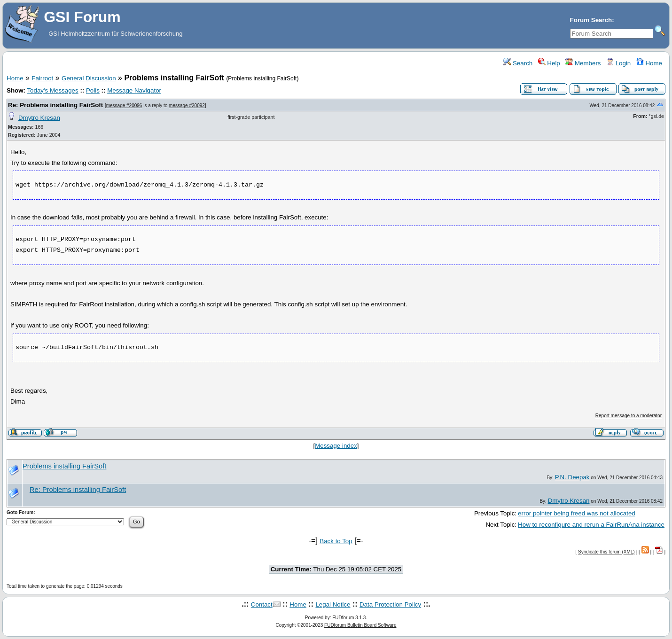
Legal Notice (333, 604)
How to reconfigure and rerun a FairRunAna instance (591, 525)
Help (549, 63)
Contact (262, 604)
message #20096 (124, 105)
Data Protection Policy (390, 604)
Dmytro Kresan (39, 118)
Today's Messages (52, 90)
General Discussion (89, 78)
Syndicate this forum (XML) (606, 552)
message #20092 (187, 105)
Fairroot (42, 78)
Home (649, 63)
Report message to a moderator (629, 416)
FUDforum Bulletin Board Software (360, 625)
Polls (93, 90)
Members (583, 63)
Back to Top (336, 541)
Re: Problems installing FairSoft (55, 105)
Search (518, 63)
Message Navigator (134, 90)
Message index (336, 446)
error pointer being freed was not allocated (577, 513)
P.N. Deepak (572, 477)
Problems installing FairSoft (64, 466)
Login (618, 63)
